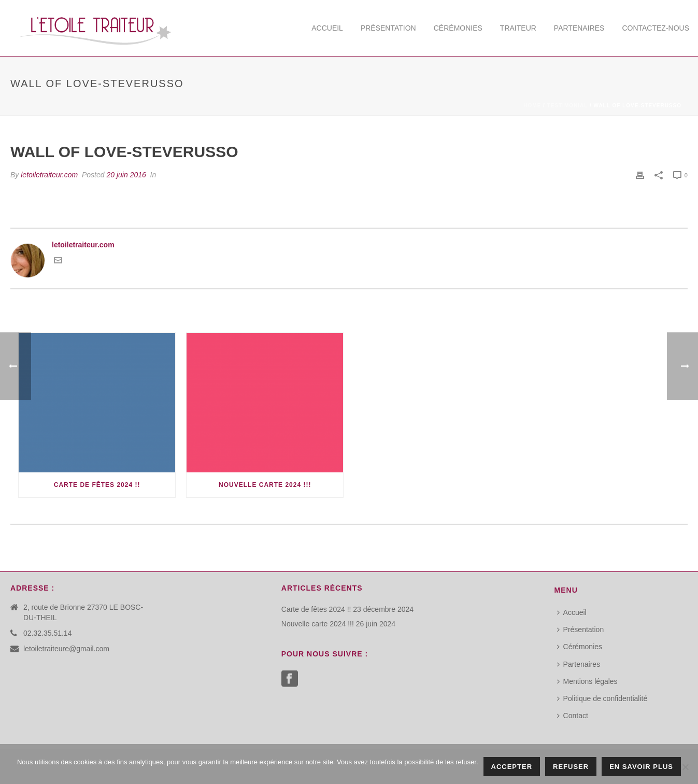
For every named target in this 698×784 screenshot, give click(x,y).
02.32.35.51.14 (47, 633)
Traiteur (518, 28)
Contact (573, 716)
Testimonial (568, 106)
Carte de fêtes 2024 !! (97, 485)
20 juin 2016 (126, 175)
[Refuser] (685, 767)
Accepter (512, 767)
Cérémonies (458, 28)
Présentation (388, 28)
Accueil (327, 28)
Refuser (571, 767)
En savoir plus (641, 767)
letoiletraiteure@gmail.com (66, 649)
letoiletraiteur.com (49, 175)
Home (532, 106)
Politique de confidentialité (602, 698)
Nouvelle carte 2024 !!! (265, 485)
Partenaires (579, 28)
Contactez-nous (656, 28)
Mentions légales (587, 681)
